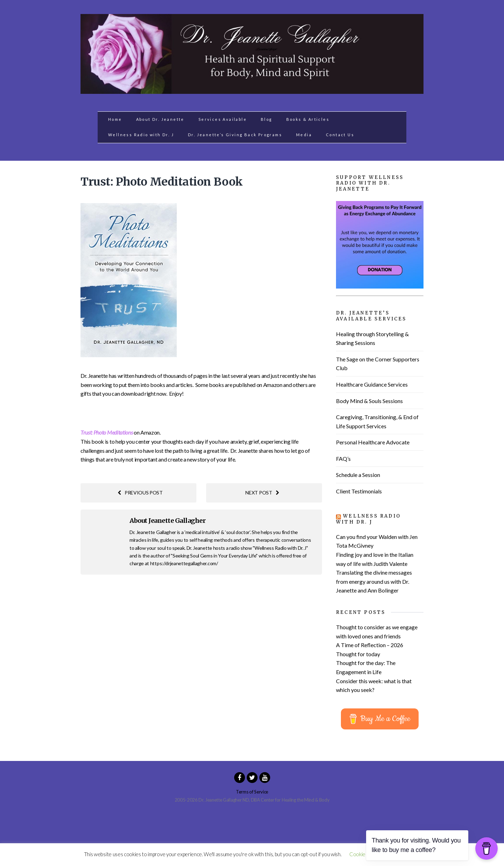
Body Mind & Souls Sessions (369, 401)
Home (115, 119)
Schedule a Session (358, 475)
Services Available (223, 119)
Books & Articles (308, 119)
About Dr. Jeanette (160, 119)
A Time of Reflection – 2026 (370, 645)
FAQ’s (343, 459)
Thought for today (358, 654)
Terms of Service (252, 792)
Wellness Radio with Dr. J (141, 135)
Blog (267, 119)
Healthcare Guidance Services (372, 384)
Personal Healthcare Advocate (373, 442)
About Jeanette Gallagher (167, 521)
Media (304, 135)
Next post (262, 493)
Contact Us (340, 135)
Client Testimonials (359, 491)
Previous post (140, 493)
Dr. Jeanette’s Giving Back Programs (235, 135)
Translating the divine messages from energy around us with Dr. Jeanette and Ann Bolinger (374, 581)
